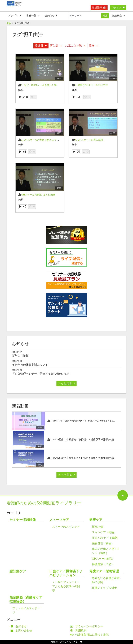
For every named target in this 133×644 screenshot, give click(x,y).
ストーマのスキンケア (66, 527)
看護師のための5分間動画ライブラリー (44, 503)
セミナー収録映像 (23, 520)
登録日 (41, 46)
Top (9, 23)
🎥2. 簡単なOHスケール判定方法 (90, 85)
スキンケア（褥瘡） (104, 532)
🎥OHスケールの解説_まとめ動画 (37, 195)
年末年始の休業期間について (30, 365)
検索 (105, 16)
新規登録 (99, 7)
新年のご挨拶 (20, 356)
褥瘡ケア (96, 520)
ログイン (118, 7)
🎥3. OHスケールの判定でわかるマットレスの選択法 (47, 140)
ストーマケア (59, 520)
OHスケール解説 (102, 559)
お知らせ (51, 15)
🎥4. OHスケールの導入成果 (87, 140)
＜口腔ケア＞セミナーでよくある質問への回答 (66, 586)
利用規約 (79, 631)
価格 (93, 46)
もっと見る (66, 383)
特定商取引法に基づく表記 (90, 635)
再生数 (56, 46)
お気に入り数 (75, 46)
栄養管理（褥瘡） (103, 543)
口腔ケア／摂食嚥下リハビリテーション (66, 573)
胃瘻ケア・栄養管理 (104, 571)
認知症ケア (18, 571)
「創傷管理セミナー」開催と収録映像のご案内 (41, 374)
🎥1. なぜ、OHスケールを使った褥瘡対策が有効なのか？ (50, 85)
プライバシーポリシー (87, 626)
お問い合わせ (22, 631)
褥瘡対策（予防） (103, 564)
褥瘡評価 (97, 527)
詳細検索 (118, 16)
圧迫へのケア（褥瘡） (106, 538)
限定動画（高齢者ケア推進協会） (26, 599)
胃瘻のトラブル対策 (104, 588)
